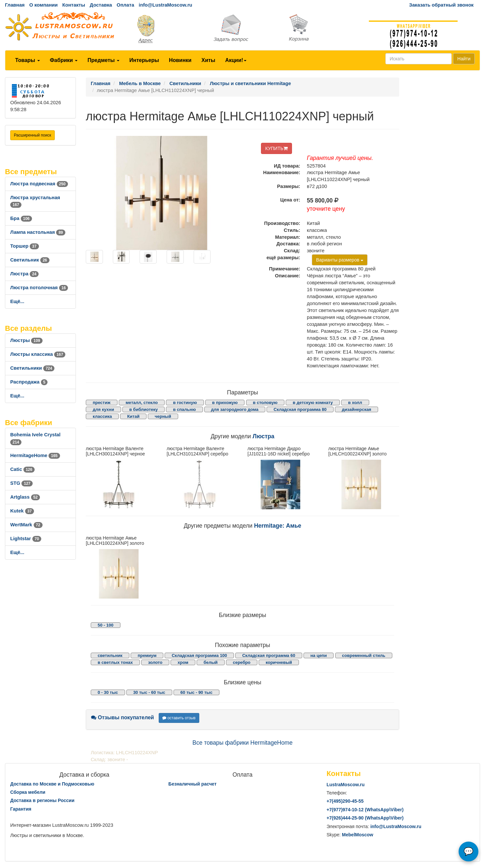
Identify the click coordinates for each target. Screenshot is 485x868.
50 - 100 (106, 625)
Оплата (125, 5)
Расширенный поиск (32, 135)
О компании (44, 5)
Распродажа (29, 382)
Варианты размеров (340, 260)
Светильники (32, 368)
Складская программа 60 (269, 655)
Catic (22, 469)
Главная (15, 5)
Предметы (103, 60)
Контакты (74, 5)
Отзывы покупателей (123, 717)
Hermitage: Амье (278, 526)
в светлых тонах (115, 662)
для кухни (103, 409)
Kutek (22, 511)
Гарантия (21, 809)
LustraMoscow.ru (346, 785)
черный (163, 416)
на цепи (319, 655)
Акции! (236, 60)
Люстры (26, 340)
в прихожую (225, 403)
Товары (28, 60)
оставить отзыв (179, 718)
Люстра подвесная (39, 184)
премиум (147, 655)
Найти (464, 59)
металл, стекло (142, 403)
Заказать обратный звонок (441, 5)
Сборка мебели (28, 792)
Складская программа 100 (199, 655)
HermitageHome (35, 455)
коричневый (279, 662)
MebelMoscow (357, 835)
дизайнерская (356, 409)
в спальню (184, 409)
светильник (110, 655)
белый (211, 662)
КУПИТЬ (276, 148)
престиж (102, 403)
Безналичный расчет (192, 784)
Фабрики (64, 60)
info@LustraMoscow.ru (166, 5)
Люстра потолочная (39, 288)
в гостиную (185, 403)
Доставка (101, 5)
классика (102, 416)
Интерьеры (144, 60)
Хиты (208, 60)
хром (183, 662)
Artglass (25, 497)
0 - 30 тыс (108, 692)
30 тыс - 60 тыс (149, 692)
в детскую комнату (313, 403)
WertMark (26, 525)
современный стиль (364, 655)
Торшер (25, 246)
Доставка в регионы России (42, 800)
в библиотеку (144, 409)
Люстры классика (38, 354)
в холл (355, 403)
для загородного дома (235, 409)
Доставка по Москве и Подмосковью (52, 784)
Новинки (180, 60)
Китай (133, 416)
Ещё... (17, 301)
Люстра (24, 274)
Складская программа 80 (300, 409)
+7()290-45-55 (345, 801)
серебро (242, 662)
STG (21, 483)
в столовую (265, 403)
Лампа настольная (38, 232)
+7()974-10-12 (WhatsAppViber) (365, 810)
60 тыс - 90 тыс (196, 692)
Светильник (30, 260)
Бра (21, 218)
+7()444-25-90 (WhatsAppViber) (365, 818)
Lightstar (26, 539)
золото (155, 662)
